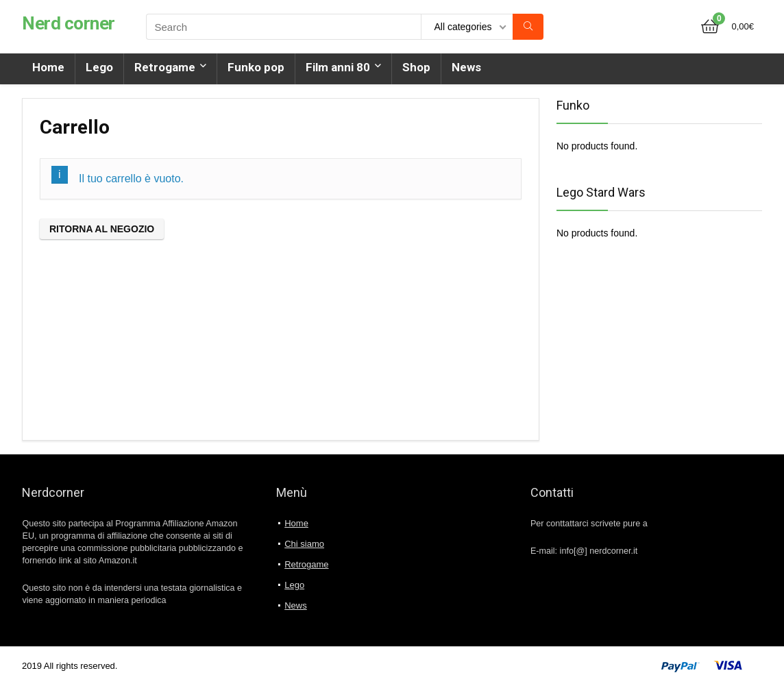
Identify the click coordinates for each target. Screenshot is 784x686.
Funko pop (256, 67)
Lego (99, 67)
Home (48, 67)
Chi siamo (304, 544)
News (466, 67)
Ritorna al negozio (102, 229)
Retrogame (165, 67)
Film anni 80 (338, 67)
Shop (416, 67)
